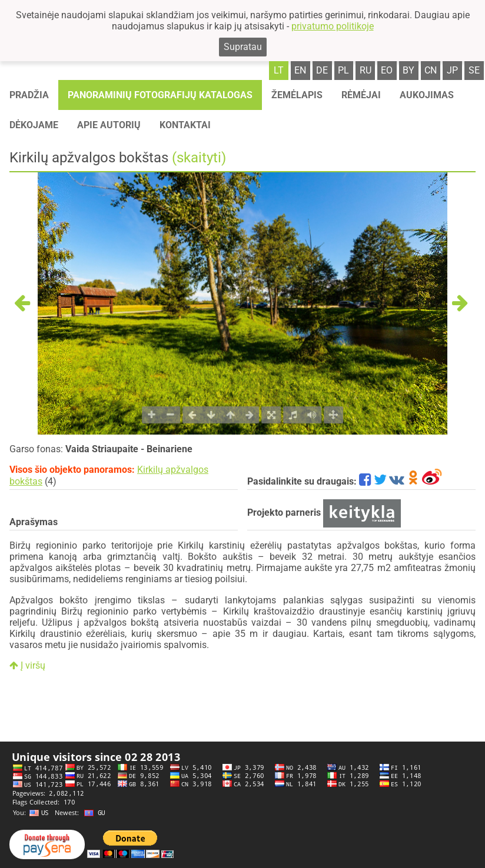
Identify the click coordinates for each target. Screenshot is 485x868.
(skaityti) (199, 158)
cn (431, 70)
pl (343, 70)
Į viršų (27, 665)
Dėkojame (34, 125)
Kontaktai (185, 125)
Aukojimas (427, 95)
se (474, 70)
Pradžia (29, 95)
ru (366, 70)
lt (279, 70)
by (408, 70)
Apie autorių (109, 125)
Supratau (243, 47)
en (300, 70)
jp (452, 70)
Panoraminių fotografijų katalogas (160, 95)
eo (387, 70)
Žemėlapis (297, 95)
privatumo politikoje (333, 26)
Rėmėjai (361, 95)
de (322, 70)
